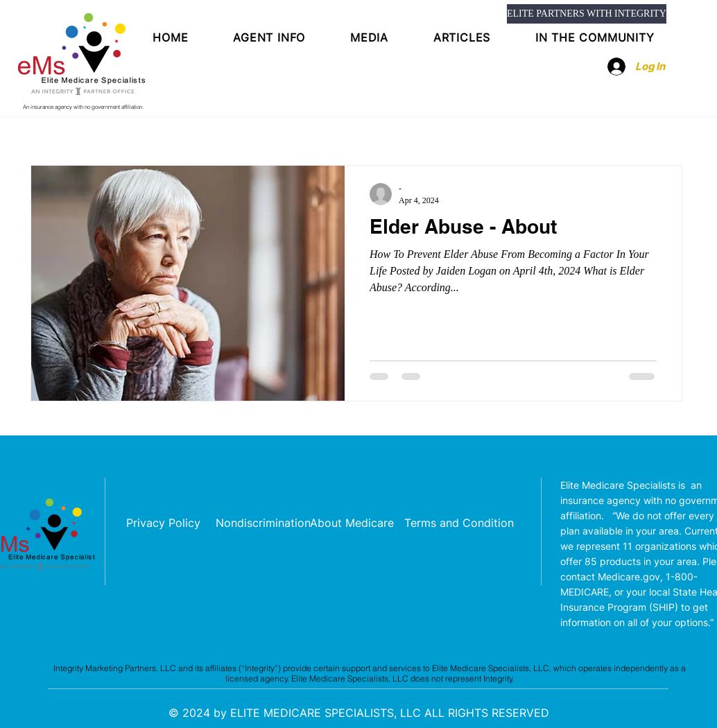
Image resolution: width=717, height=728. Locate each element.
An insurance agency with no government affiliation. (83, 107)
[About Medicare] (352, 523)
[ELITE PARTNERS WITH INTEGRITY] (587, 14)
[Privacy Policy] (163, 523)
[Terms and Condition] (459, 523)
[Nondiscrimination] (263, 523)
